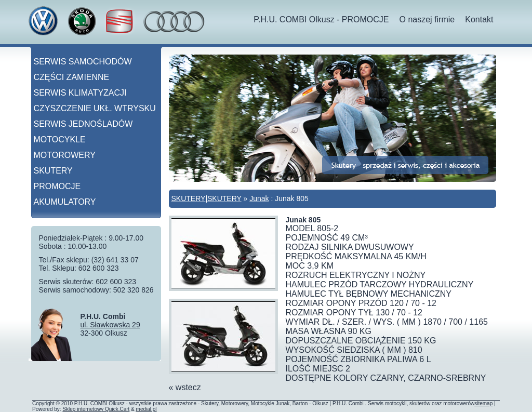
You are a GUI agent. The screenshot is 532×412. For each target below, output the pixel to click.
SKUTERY (189, 198)
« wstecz (185, 387)
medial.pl (147, 409)
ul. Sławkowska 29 (110, 325)
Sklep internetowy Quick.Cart (96, 409)
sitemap (483, 403)
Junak (259, 198)
